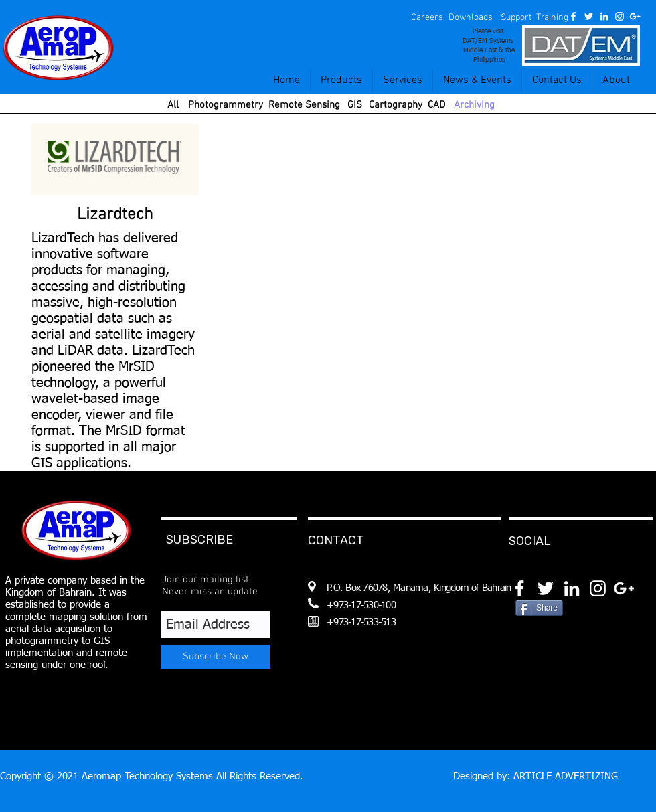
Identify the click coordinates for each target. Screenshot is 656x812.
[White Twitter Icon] (589, 16)
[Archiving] (474, 105)
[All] (173, 105)
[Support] (516, 18)
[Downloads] (471, 18)
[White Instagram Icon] (620, 16)
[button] (427, 18)
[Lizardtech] (115, 215)
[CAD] (436, 105)
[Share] (539, 608)
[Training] (552, 18)
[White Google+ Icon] (635, 16)
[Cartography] (396, 105)
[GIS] (354, 105)
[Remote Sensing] (304, 105)
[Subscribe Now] (216, 657)
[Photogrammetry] (226, 105)
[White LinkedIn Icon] (604, 16)
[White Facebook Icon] (573, 16)
